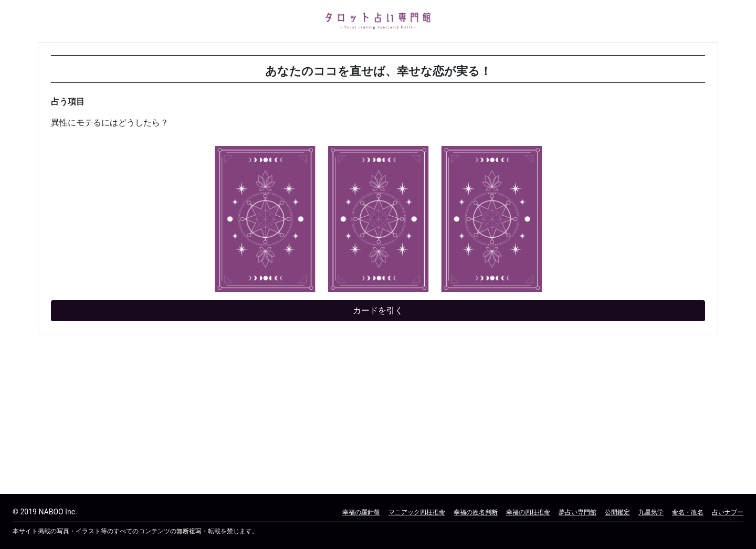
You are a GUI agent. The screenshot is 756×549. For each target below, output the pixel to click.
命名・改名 (688, 512)
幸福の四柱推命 (528, 512)
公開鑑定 (617, 512)
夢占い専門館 (577, 512)
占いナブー (728, 512)
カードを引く (378, 310)
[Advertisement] (353, 416)
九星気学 (651, 512)
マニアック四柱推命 (417, 512)
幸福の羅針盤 (361, 512)
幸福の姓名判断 (476, 512)
